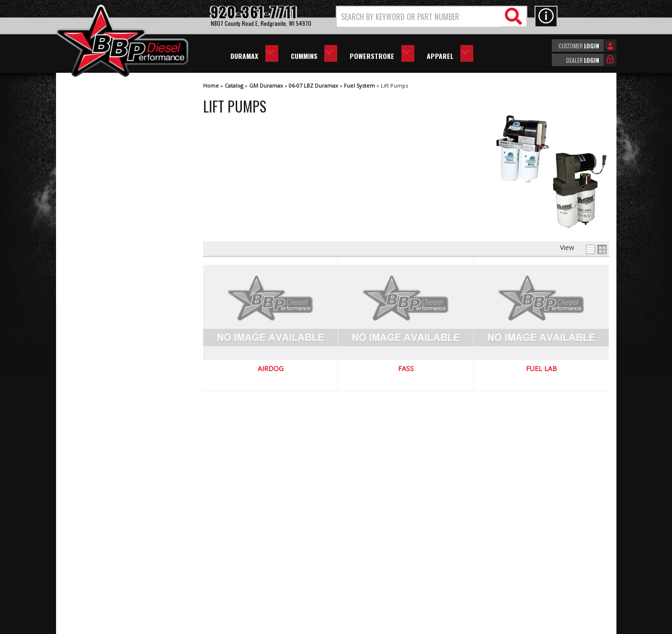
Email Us (96, 452)
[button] (432, 17)
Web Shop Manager (421, 626)
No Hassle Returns (111, 409)
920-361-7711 (104, 471)
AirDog (271, 369)
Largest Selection (109, 382)
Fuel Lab (541, 369)
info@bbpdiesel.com (372, 580)
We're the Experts (110, 354)
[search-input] (419, 17)
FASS (406, 369)
